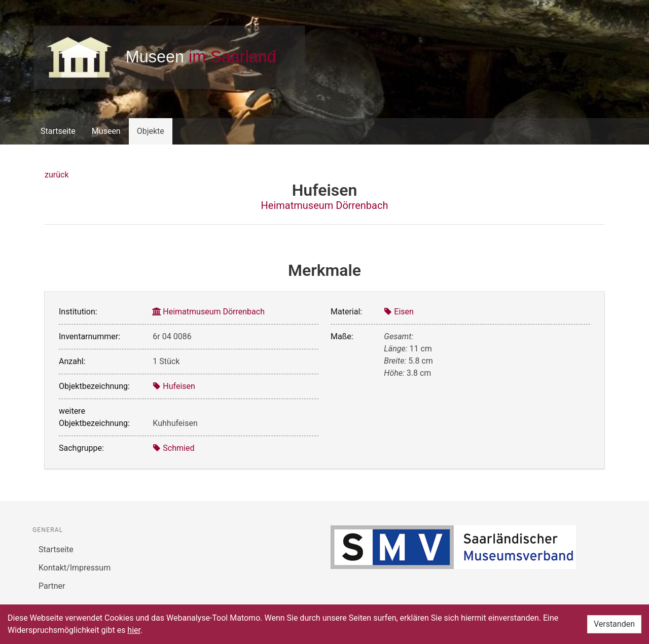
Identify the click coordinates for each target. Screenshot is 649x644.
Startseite (58, 131)
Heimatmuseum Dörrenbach (325, 205)
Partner (52, 586)
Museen (106, 131)
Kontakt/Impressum (75, 568)
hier (134, 630)
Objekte (151, 131)
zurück (57, 175)
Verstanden (614, 624)
